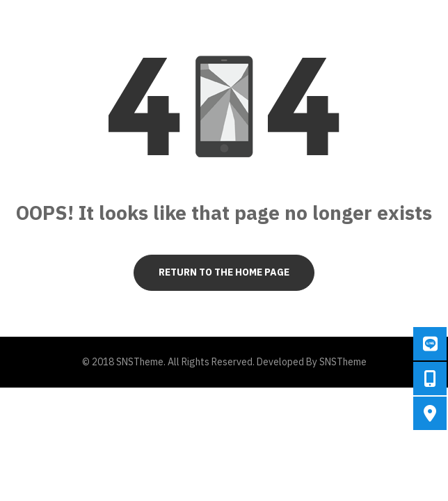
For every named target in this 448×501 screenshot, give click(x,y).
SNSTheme (343, 362)
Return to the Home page (224, 272)
